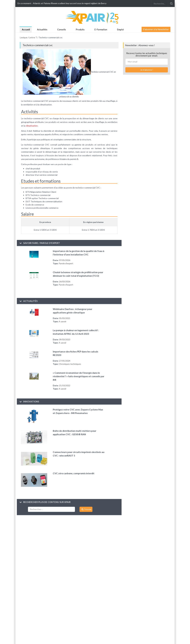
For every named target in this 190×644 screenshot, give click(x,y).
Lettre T (33, 37)
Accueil (26, 29)
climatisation (32, 126)
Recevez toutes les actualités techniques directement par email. (147, 54)
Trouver (87, 509)
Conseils (62, 29)
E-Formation (101, 29)
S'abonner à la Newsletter (156, 29)
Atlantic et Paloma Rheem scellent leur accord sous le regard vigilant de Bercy (70, 3)
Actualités (42, 29)
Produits (80, 29)
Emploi (120, 29)
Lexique (24, 37)
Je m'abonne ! (147, 70)
